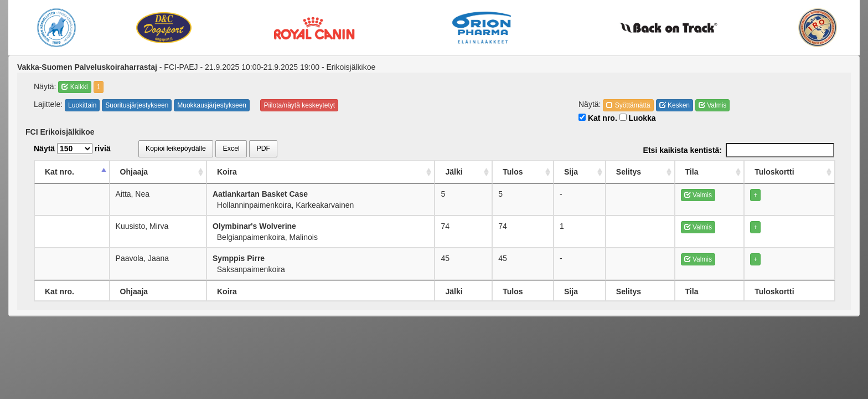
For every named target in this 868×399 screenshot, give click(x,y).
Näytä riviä (72, 149)
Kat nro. (598, 118)
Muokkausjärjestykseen (212, 105)
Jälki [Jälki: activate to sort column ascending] (458, 172)
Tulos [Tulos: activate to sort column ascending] (517, 172)
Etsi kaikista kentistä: (739, 150)
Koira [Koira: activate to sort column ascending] (229, 172)
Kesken (675, 105)
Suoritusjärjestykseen (137, 105)
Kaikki (74, 87)
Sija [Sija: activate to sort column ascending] (576, 172)
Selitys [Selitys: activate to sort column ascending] (634, 172)
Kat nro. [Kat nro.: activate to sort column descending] (60, 172)
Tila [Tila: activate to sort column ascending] (697, 172)
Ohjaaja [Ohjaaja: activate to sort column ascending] (135, 172)
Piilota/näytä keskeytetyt (299, 105)
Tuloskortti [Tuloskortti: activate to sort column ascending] (774, 172)
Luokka (638, 118)
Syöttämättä (628, 105)
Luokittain (82, 105)
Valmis (712, 105)
